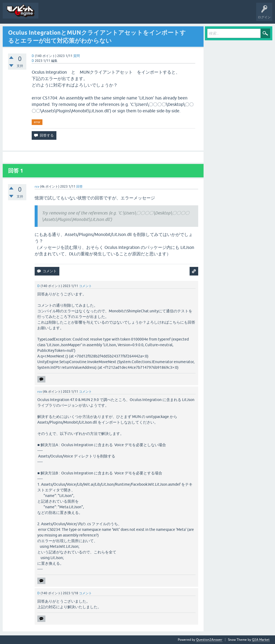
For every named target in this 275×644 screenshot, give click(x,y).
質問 (48, 15)
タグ (81, 15)
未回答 (64, 15)
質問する (99, 15)
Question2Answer (209, 640)
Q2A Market (261, 640)
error (37, 122)
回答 (79, 187)
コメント (85, 286)
